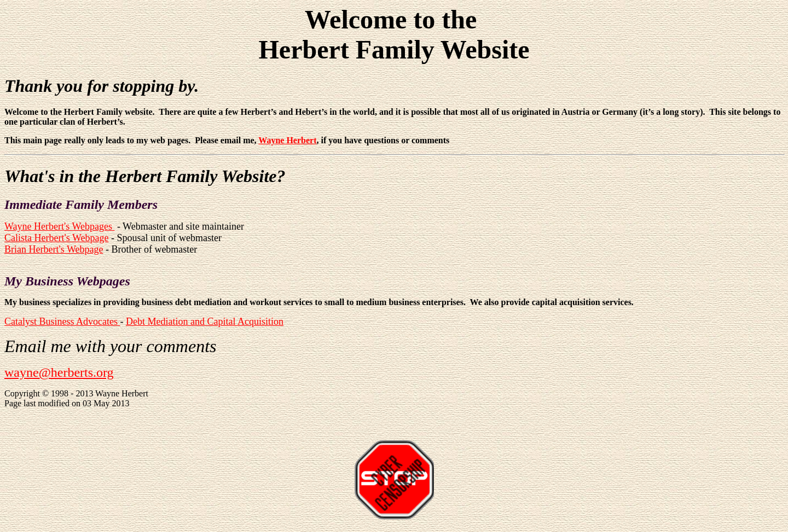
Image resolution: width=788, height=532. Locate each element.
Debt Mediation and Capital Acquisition (205, 321)
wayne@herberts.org (59, 372)
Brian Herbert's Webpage (54, 249)
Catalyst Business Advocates (62, 321)
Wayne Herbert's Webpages (59, 226)
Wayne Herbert (287, 140)
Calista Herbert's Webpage (56, 238)
